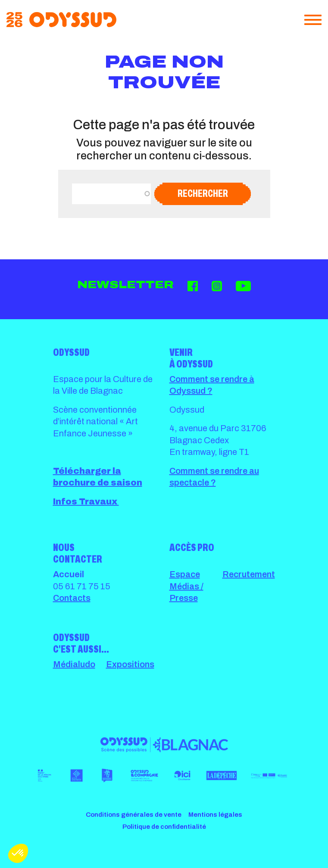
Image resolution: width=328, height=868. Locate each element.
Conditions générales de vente (134, 815)
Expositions (130, 664)
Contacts (72, 598)
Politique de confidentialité (164, 827)
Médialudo (74, 664)
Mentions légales (215, 815)
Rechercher (203, 193)
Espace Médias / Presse (186, 586)
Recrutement (249, 574)
